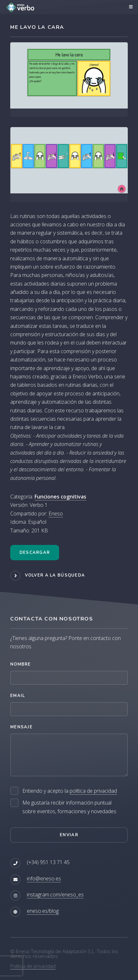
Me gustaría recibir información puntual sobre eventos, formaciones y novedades (69, 807)
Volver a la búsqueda (55, 575)
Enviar (69, 835)
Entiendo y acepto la (70, 791)
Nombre (21, 664)
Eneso (56, 514)
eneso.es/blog (43, 911)
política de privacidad (93, 791)
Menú (130, 7)
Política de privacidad (33, 966)
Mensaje (21, 727)
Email (18, 696)
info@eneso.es (44, 879)
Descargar (35, 553)
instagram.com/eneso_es (55, 895)
